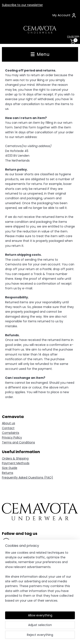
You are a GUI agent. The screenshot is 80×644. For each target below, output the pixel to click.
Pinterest (17, 559)
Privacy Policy (12, 437)
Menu (40, 54)
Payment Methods (16, 463)
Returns (8, 473)
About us (9, 423)
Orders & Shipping (15, 458)
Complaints (11, 433)
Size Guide (10, 468)
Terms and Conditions (18, 442)
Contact (8, 428)
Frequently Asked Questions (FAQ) (28, 477)
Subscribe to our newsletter (22, 5)
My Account (64, 15)
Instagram (19, 550)
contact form (44, 582)
